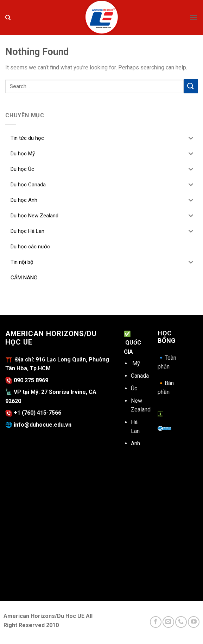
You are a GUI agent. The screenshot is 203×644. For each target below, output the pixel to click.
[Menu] (194, 17)
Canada (140, 376)
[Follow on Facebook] (156, 622)
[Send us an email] (168, 622)
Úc (134, 388)
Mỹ (136, 363)
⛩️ (9, 360)
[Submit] (191, 86)
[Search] (8, 18)
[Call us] (181, 622)
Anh (135, 443)
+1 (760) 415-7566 (37, 413)
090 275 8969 (27, 380)
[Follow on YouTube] (194, 622)
